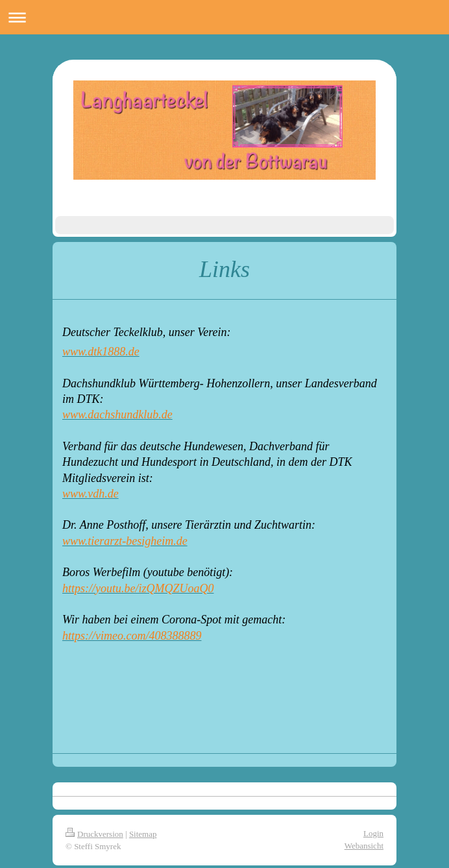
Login (373, 833)
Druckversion (94, 834)
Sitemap (143, 834)
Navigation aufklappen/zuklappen (224, 17)
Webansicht (364, 846)
